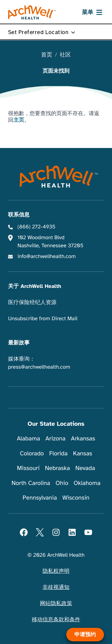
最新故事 (19, 343)
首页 (47, 55)
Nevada (85, 468)
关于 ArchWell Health (35, 286)
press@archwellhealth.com (39, 367)
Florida (59, 453)
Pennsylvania (40, 498)
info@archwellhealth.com (47, 257)
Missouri (28, 468)
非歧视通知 (56, 587)
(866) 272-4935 (37, 227)
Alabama (29, 438)
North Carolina (31, 483)
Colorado (32, 453)
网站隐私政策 (56, 604)
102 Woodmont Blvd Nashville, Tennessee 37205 (50, 242)
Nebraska (58, 468)
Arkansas (83, 438)
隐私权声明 (56, 571)
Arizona (55, 438)
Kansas (82, 453)
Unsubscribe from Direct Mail (43, 319)
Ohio (62, 483)
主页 (19, 120)
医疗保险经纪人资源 (32, 303)
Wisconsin (76, 498)
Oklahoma (87, 483)
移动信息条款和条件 (56, 620)
